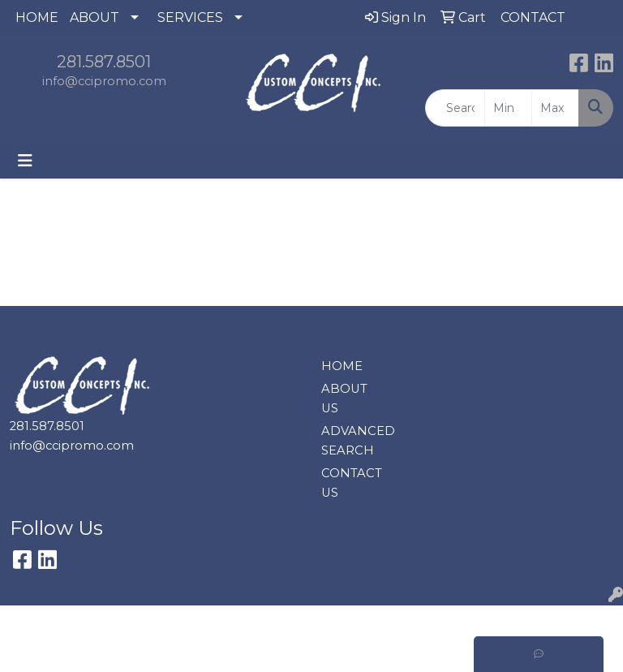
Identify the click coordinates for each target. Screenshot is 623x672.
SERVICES (190, 17)
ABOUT (95, 17)
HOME (37, 17)
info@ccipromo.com (104, 81)
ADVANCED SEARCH (350, 441)
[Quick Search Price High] (555, 108)
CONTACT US (350, 483)
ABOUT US (344, 398)
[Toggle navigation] (25, 161)
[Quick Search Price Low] (508, 108)
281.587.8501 (104, 62)
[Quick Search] (455, 108)
